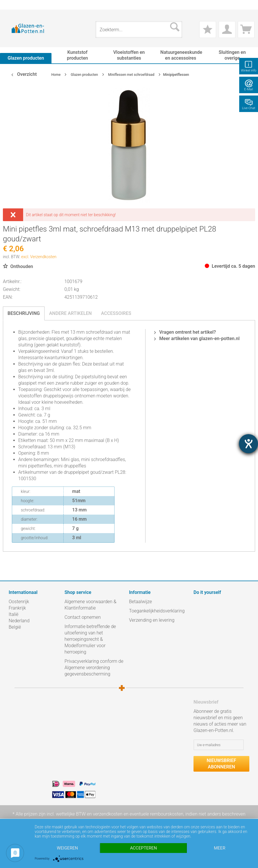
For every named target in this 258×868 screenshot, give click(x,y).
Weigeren (67, 848)
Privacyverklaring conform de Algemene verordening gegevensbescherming (94, 668)
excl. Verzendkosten (39, 257)
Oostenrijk (19, 602)
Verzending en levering (152, 620)
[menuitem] (12, 5)
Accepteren (143, 848)
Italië (13, 614)
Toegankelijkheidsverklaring (157, 611)
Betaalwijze (140, 602)
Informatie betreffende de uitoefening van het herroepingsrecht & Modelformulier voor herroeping (90, 639)
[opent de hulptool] (248, 444)
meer (219, 848)
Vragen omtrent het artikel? (185, 332)
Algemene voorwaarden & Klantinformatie (90, 605)
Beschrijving (24, 313)
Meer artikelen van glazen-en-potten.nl (197, 338)
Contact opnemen (83, 617)
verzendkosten (108, 814)
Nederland (19, 621)
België (15, 627)
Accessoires (116, 313)
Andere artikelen (71, 313)
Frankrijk (17, 608)
